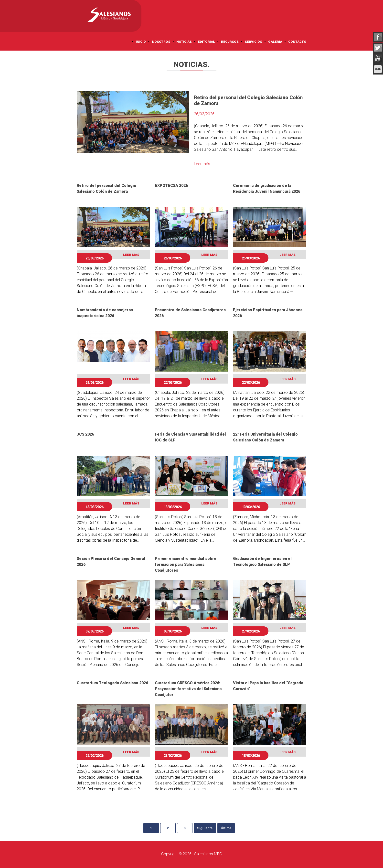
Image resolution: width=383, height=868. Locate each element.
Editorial (206, 42)
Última (229, 828)
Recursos (230, 42)
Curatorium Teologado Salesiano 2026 (112, 683)
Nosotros (161, 42)
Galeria (275, 42)
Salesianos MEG (208, 854)
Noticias (184, 42)
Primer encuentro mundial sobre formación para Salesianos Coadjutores (186, 564)
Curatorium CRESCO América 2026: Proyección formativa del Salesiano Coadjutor (188, 689)
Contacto (297, 42)
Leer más (202, 164)
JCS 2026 (85, 434)
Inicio (141, 42)
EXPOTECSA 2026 (171, 186)
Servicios (253, 42)
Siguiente (206, 828)
